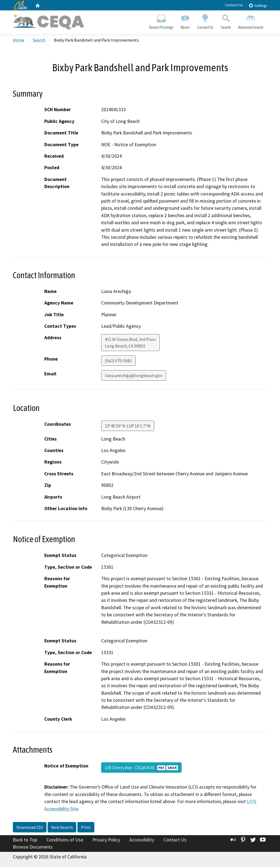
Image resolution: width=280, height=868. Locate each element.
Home (19, 41)
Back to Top (25, 841)
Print (86, 828)
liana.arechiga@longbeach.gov (134, 376)
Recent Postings (161, 21)
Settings (258, 5)
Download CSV (30, 828)
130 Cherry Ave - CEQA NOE (141, 768)
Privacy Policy (106, 841)
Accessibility (142, 841)
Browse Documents (33, 848)
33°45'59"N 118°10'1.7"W (128, 426)
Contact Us (234, 5)
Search (226, 21)
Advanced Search (251, 21)
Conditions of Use (65, 841)
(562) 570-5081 (118, 361)
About (185, 21)
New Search (62, 828)
